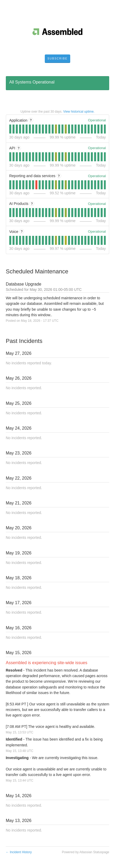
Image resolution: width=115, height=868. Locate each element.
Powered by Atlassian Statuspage (86, 852)
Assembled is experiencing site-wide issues (47, 663)
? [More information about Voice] (22, 232)
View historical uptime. (79, 112)
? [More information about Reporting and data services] (59, 176)
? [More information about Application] (31, 120)
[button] (58, 59)
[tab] (10, 129)
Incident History (19, 852)
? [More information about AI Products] (32, 204)
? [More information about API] (19, 148)
